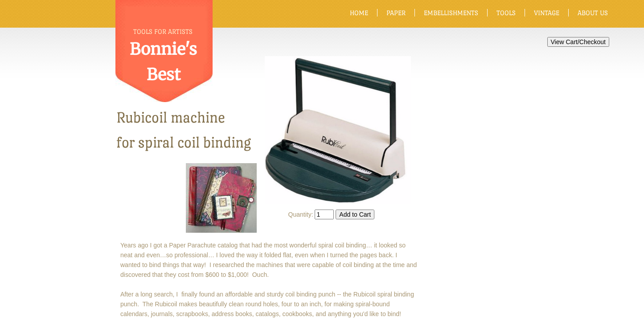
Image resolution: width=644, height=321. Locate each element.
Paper (396, 13)
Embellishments (451, 13)
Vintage (547, 13)
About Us (593, 13)
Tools (506, 13)
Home (359, 13)
